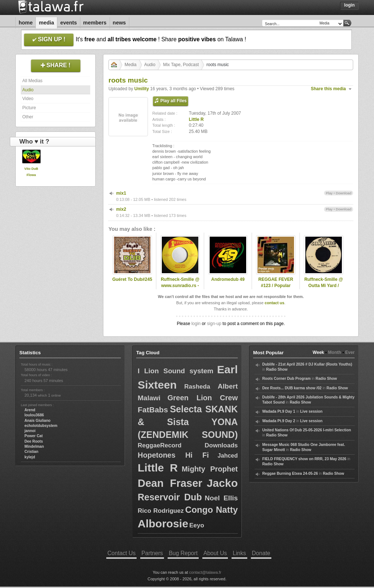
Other (28, 117)
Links (239, 553)
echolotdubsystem (41, 426)
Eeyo (197, 525)
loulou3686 (34, 415)
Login (349, 5)
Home (26, 23)
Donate (261, 553)
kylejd (30, 457)
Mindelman (34, 446)
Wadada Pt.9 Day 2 (279, 421)
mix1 (121, 193)
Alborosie (163, 524)
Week (318, 352)
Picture (29, 108)
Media (46, 23)
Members (95, 23)
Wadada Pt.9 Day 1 (279, 411)
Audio (28, 90)
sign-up (214, 324)
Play (329, 193)
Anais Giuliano (37, 421)
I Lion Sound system (175, 371)
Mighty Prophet (210, 469)
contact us (274, 303)
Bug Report (183, 553)
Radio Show (277, 369)
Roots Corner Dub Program (286, 379)
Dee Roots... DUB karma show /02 (292, 388)
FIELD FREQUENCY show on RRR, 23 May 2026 (304, 459)
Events (69, 23)
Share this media (328, 89)
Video (28, 99)
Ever (350, 352)
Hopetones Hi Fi (173, 455)
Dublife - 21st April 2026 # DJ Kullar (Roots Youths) (307, 364)
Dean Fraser (170, 483)
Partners (152, 553)
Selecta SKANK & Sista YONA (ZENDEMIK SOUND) (188, 422)
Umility (142, 89)
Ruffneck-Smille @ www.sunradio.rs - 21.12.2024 (180, 286)
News (119, 23)
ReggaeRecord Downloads (188, 445)
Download (344, 193)
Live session (311, 411)
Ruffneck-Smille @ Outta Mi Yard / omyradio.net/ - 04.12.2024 (324, 289)
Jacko (222, 483)
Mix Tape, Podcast (181, 65)
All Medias (32, 81)
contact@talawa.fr (205, 572)
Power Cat (34, 436)
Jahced (228, 456)
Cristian (31, 452)
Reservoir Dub (170, 497)
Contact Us (121, 553)
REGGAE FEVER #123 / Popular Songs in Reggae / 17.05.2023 (276, 289)
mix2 (121, 209)
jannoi (30, 431)
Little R (196, 119)
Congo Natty (211, 510)
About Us (215, 553)
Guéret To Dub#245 (132, 279)
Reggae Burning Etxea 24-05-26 (290, 474)
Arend (30, 410)
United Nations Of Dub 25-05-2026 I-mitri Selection (307, 430)
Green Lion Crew (203, 398)
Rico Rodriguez (161, 511)
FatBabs (153, 410)
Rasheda (197, 387)
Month (335, 352)
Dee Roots (34, 441)
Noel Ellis (221, 498)
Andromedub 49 (228, 279)
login (196, 324)
